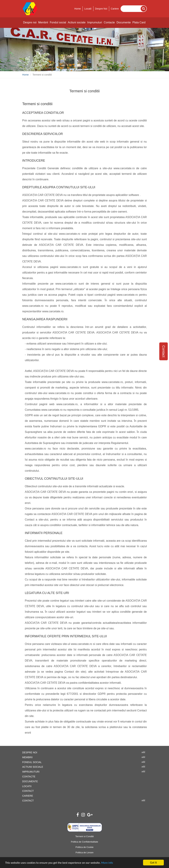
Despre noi (30, 22)
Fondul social (58, 22)
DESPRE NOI (30, 752)
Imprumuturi (95, 22)
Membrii (43, 22)
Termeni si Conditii (84, 836)
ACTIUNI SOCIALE (33, 767)
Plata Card (139, 22)
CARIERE (28, 796)
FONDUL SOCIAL (32, 762)
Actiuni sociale (77, 22)
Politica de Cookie (84, 847)
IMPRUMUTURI (31, 772)
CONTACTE (29, 777)
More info (107, 863)
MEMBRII (28, 757)
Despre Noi (101, 9)
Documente (124, 22)
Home (78, 9)
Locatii (88, 9)
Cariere (115, 9)
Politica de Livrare (84, 852)
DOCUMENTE (30, 781)
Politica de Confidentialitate (84, 842)
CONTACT (28, 791)
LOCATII (27, 786)
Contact (164, 351)
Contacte (109, 22)
